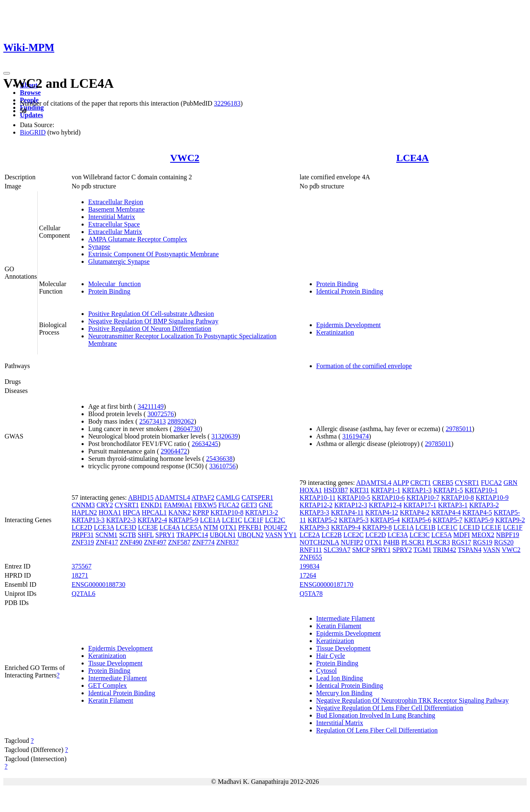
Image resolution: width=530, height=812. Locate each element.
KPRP (201, 512)
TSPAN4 (470, 550)
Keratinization (335, 332)
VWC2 (185, 158)
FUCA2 (229, 505)
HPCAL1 (154, 512)
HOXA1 (110, 512)
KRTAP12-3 (351, 505)
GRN (511, 483)
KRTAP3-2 (484, 505)
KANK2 (180, 512)
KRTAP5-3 (354, 520)
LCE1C (232, 520)
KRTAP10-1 (481, 490)
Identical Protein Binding (350, 291)
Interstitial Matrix (112, 217)
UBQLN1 (223, 535)
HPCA (131, 512)
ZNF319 (83, 542)
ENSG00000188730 (99, 584)
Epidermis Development (349, 325)
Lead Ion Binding (340, 678)
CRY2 (105, 505)
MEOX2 (483, 535)
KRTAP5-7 (448, 520)
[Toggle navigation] (7, 73)
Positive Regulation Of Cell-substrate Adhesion (151, 314)
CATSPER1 (257, 498)
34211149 (151, 406)
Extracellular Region (116, 202)
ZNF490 (131, 542)
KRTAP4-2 (415, 512)
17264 (308, 575)
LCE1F (254, 520)
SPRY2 (402, 550)
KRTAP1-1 (386, 490)
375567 (82, 566)
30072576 (161, 414)
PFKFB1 (250, 527)
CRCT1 (421, 483)
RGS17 (461, 542)
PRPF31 (83, 535)
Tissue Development (115, 663)
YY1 (290, 535)
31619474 (356, 436)
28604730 (187, 429)
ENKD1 (152, 505)
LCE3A (104, 527)
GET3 (249, 505)
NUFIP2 (352, 542)
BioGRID (33, 132)
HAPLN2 (84, 512)
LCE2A (310, 535)
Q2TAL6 (83, 594)
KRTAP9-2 (510, 520)
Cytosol (327, 671)
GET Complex (107, 686)
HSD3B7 (336, 490)
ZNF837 (227, 542)
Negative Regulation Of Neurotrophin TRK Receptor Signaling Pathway (413, 700)
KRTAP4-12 (382, 512)
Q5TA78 (311, 594)
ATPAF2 (203, 498)
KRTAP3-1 (453, 505)
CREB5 (443, 483)
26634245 (205, 444)
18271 (80, 575)
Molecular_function (114, 284)
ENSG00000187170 (327, 584)
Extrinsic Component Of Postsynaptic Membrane (154, 254)
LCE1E (491, 527)
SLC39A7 (337, 550)
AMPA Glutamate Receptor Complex (138, 239)
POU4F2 (276, 527)
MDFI (462, 535)
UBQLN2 (251, 535)
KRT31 (359, 490)
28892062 (181, 421)
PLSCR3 (438, 542)
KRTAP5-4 (385, 520)
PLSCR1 (413, 542)
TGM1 (423, 550)
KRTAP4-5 (477, 512)
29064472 (174, 451)
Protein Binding (109, 291)
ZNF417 (107, 542)
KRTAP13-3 (88, 520)
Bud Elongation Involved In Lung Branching (376, 715)
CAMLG (228, 498)
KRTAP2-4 (152, 520)
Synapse (99, 247)
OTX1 (228, 527)
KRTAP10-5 (354, 498)
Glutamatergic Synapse (119, 261)
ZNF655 (311, 557)
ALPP (401, 483)
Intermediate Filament (118, 678)
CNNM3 (83, 505)
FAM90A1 (178, 505)
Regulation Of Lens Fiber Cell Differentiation (377, 730)
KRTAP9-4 (346, 527)
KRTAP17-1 (420, 505)
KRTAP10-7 (423, 498)
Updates (31, 115)
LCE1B (425, 527)
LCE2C (275, 520)
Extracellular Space (114, 224)
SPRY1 (165, 535)
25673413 (152, 421)
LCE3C (420, 535)
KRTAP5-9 (184, 520)
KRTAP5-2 (323, 520)
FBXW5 (205, 505)
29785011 (459, 429)
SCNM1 (106, 535)
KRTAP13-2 (262, 512)
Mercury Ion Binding (344, 693)
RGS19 (483, 542)
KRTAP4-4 (446, 512)
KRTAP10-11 (318, 498)
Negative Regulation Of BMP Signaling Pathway (153, 321)
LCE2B (331, 535)
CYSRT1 (127, 505)
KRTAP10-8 (227, 512)
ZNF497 (155, 542)
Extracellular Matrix (115, 232)
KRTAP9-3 (315, 527)
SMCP (361, 550)
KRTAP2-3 (121, 520)
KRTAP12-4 (385, 505)
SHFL (146, 535)
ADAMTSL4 (172, 498)
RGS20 (504, 542)
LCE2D (82, 527)
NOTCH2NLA (319, 542)
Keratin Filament (111, 700)
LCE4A (413, 158)
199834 (310, 566)
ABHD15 (141, 498)
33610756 (222, 466)
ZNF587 (179, 542)
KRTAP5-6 (417, 520)
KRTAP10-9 (492, 498)
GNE (266, 505)
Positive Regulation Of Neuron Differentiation (150, 329)
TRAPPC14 (192, 535)
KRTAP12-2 (316, 505)
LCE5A (192, 527)
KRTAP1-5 (448, 490)
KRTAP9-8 (377, 527)
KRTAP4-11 (347, 512)
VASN (274, 535)
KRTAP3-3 (315, 512)
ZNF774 (203, 542)
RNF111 (311, 550)
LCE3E (148, 527)
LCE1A (210, 520)
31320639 (225, 436)
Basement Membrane (116, 209)
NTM (211, 527)
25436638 (219, 459)
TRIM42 (445, 550)
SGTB (128, 535)
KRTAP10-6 (388, 498)
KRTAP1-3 (417, 490)
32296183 (227, 103)
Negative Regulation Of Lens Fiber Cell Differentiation (390, 708)
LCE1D (470, 527)
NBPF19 (508, 535)
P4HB (391, 542)
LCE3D (126, 527)
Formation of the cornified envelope (364, 366)
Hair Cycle (331, 656)
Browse (30, 93)
